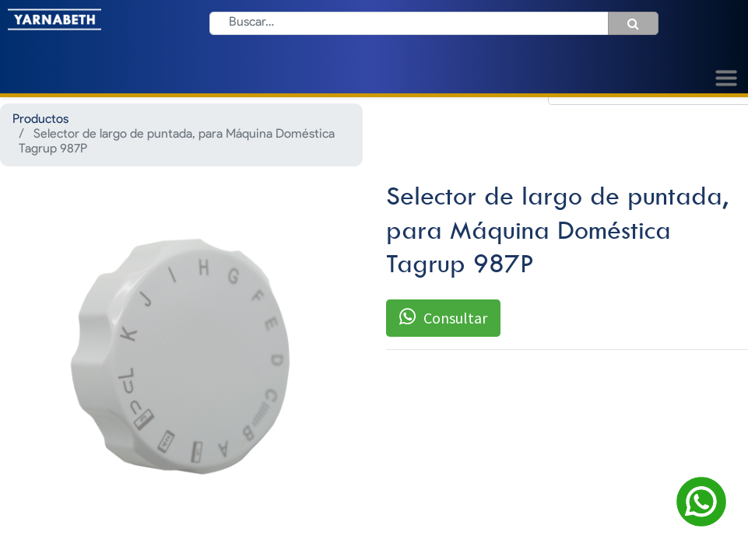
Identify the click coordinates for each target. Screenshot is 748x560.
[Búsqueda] (633, 23)
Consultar (443, 317)
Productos (40, 120)
